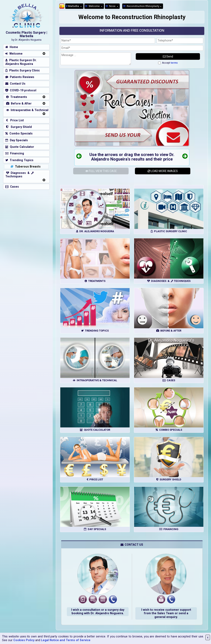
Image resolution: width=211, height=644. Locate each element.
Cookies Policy (24, 640)
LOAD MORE (163, 171)
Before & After (18, 104)
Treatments (16, 97)
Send (168, 56)
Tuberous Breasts (25, 167)
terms (174, 63)
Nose (111, 6)
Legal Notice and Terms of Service (66, 640)
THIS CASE (101, 171)
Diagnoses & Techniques (20, 175)
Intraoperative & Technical (27, 110)
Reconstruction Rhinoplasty (141, 6)
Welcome (93, 6)
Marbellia (73, 6)
